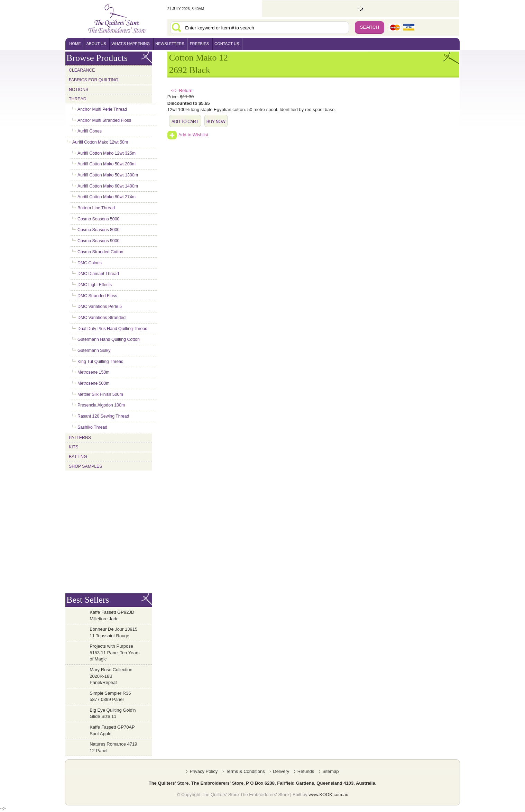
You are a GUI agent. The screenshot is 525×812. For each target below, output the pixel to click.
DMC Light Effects (95, 285)
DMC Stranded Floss (97, 296)
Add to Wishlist (188, 135)
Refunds (306, 771)
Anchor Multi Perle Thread (102, 109)
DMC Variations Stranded (102, 318)
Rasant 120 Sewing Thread (103, 416)
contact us (227, 44)
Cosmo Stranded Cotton (100, 252)
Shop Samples (86, 466)
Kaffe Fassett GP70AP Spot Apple (112, 730)
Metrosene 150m (94, 372)
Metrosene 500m (94, 383)
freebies (199, 44)
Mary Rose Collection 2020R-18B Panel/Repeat (111, 676)
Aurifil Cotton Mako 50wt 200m (107, 164)
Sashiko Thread (92, 427)
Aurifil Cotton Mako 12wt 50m (100, 142)
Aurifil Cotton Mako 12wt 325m (107, 153)
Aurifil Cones (90, 131)
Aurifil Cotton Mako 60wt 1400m (108, 186)
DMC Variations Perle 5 (100, 307)
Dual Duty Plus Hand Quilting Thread (112, 329)
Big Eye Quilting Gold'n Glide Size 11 (113, 713)
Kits (73, 447)
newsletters (170, 44)
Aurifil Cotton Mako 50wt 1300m (108, 175)
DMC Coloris (90, 263)
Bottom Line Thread (96, 208)
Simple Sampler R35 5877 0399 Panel (110, 696)
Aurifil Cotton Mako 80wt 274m (107, 197)
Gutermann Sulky (94, 350)
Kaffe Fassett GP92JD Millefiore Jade (112, 615)
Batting (78, 457)
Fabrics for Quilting (94, 80)
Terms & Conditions (245, 771)
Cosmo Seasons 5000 (98, 219)
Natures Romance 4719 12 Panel (113, 747)
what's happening (131, 44)
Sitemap (331, 771)
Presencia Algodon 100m (101, 405)
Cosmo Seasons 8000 (98, 230)
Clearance (82, 70)
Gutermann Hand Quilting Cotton (109, 339)
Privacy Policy (204, 771)
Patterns (80, 438)
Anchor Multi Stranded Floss (104, 120)
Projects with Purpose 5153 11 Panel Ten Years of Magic (114, 653)
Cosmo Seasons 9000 (98, 241)
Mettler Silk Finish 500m (100, 394)
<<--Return (182, 90)
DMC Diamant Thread (98, 274)
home (75, 44)
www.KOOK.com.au (328, 795)
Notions (79, 90)
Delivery (281, 771)
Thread (78, 99)
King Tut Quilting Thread (100, 362)
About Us (96, 44)
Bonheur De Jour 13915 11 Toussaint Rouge (113, 632)
